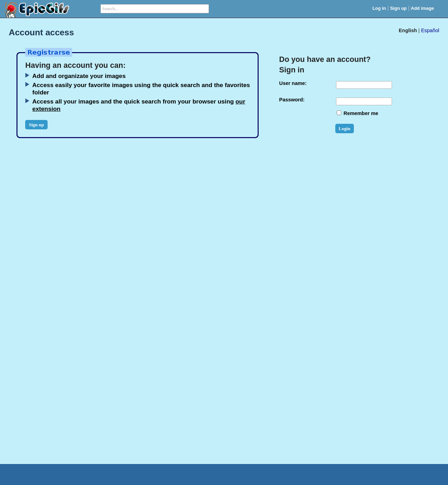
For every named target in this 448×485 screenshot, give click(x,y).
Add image (422, 8)
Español (430, 30)
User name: (293, 83)
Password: (292, 100)
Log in (379, 8)
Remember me (358, 113)
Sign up (399, 8)
